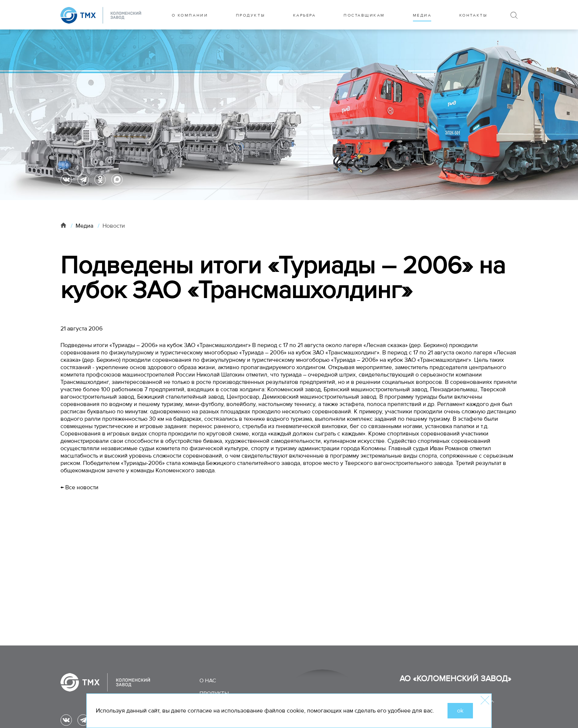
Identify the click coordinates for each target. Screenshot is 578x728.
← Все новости (79, 487)
